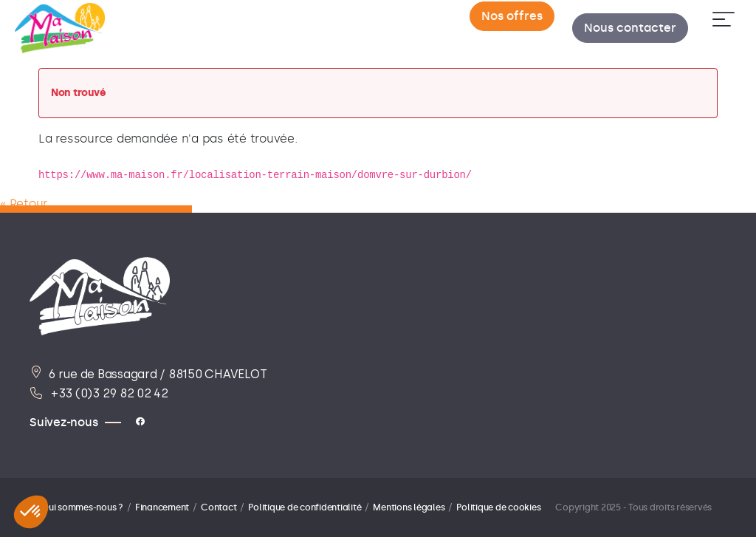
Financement (162, 507)
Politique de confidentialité (305, 507)
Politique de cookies (498, 507)
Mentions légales (409, 507)
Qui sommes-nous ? (82, 507)
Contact (219, 507)
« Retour (24, 203)
